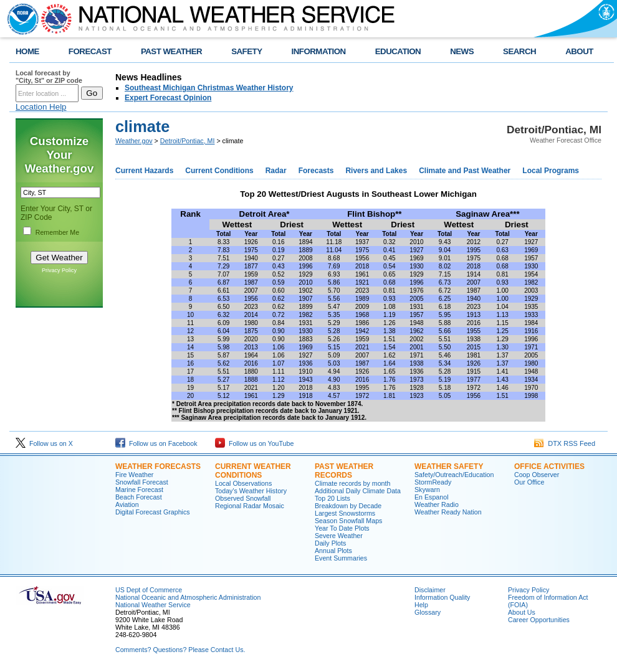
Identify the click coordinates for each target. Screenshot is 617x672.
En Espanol (432, 497)
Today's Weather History (251, 491)
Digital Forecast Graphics (153, 512)
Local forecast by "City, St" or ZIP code (49, 77)
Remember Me (57, 232)
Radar (276, 171)
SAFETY (246, 51)
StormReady (433, 482)
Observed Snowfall (243, 498)
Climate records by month (352, 483)
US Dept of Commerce (149, 590)
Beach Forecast (139, 497)
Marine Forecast (139, 490)
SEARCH (519, 51)
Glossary (428, 612)
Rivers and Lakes (376, 171)
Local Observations (243, 483)
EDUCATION (398, 51)
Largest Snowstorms (345, 513)
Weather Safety (449, 466)
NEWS (462, 51)
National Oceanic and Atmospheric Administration (188, 597)
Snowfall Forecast (142, 482)
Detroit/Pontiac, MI (188, 141)
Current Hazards (144, 171)
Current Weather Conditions (253, 471)
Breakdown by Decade (348, 506)
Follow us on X (44, 443)
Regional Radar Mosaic (250, 506)
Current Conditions (219, 171)
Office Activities (549, 466)
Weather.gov (134, 141)
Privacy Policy (59, 270)
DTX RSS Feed (565, 443)
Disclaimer (430, 590)
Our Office (529, 482)
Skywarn (427, 490)
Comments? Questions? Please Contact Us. (180, 650)
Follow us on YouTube (254, 443)
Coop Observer (537, 475)
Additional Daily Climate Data (358, 491)
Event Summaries (341, 558)
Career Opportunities (539, 620)
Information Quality (442, 597)
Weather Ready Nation (448, 512)
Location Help (41, 107)
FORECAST (90, 51)
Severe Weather (339, 536)
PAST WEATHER (171, 51)
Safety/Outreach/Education (454, 475)
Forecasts (316, 171)
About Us (522, 612)
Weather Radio (437, 504)
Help (421, 605)
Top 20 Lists (332, 498)
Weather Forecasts (158, 466)
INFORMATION (319, 51)
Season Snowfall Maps (348, 521)
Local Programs (551, 171)
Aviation (127, 504)
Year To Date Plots (342, 528)
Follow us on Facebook (156, 443)
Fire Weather (134, 475)
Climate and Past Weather (465, 171)
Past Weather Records (344, 471)
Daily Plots (330, 543)
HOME (27, 51)
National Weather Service (153, 605)
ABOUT (579, 51)
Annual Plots (333, 551)
